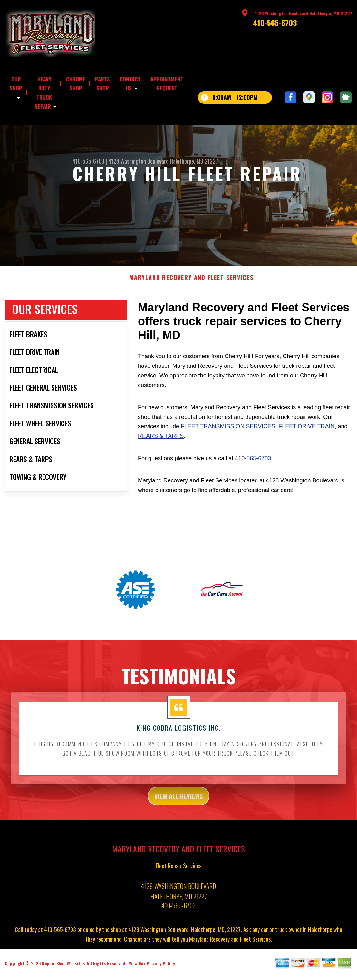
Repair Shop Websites (63, 975)
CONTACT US (130, 84)
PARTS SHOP (102, 84)
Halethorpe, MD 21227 (194, 161)
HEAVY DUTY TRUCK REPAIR (43, 93)
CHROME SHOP (76, 84)
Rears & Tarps (161, 446)
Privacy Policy (161, 975)
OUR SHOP (16, 84)
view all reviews (179, 806)
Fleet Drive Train (306, 436)
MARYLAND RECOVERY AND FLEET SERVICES (191, 287)
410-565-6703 (275, 23)
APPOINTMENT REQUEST (167, 84)
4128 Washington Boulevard (138, 161)
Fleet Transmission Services (228, 436)
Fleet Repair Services (179, 878)
